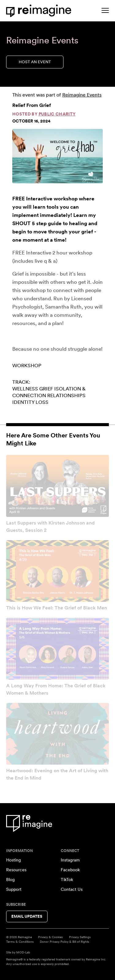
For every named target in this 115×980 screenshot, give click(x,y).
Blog (10, 879)
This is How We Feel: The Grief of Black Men (57, 608)
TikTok (67, 879)
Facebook (70, 870)
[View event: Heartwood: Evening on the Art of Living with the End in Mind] (57, 734)
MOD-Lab (23, 952)
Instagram (70, 860)
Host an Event (35, 62)
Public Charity (57, 114)
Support (14, 889)
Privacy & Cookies (50, 937)
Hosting (13, 860)
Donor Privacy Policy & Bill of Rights (65, 942)
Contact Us (72, 889)
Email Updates (27, 916)
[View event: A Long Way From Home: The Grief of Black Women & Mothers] (57, 649)
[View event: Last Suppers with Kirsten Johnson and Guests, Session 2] (57, 486)
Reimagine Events (82, 95)
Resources (16, 870)
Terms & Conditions (20, 942)
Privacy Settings (80, 937)
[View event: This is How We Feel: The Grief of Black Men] (57, 571)
